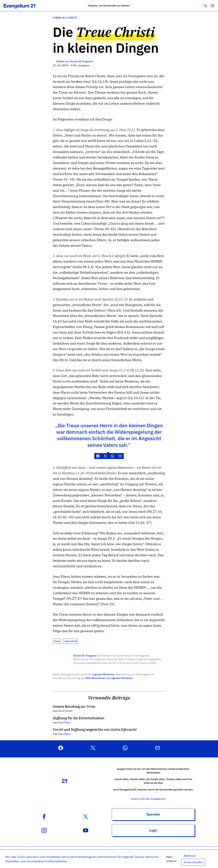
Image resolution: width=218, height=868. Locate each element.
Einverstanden (193, 862)
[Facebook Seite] (44, 816)
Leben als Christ (65, 18)
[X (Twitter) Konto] (86, 816)
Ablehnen (190, 856)
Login (153, 830)
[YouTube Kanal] (86, 830)
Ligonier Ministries (103, 674)
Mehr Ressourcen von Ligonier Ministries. (109, 678)
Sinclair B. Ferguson (85, 655)
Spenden (153, 814)
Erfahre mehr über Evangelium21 (153, 799)
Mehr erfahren (171, 859)
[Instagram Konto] (44, 830)
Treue (57, 641)
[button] (96, 749)
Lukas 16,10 (70, 641)
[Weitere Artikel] (54, 61)
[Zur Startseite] (24, 6)
